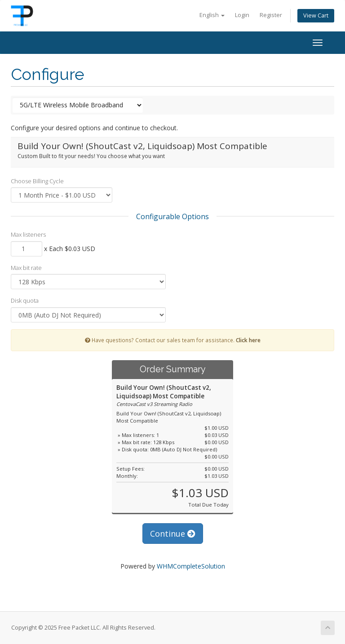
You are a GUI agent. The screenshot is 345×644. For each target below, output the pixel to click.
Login (242, 15)
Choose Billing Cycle (37, 181)
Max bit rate (26, 268)
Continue (173, 534)
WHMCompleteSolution (191, 566)
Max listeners (28, 234)
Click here (248, 340)
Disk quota (25, 300)
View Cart (316, 15)
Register (271, 15)
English (212, 15)
